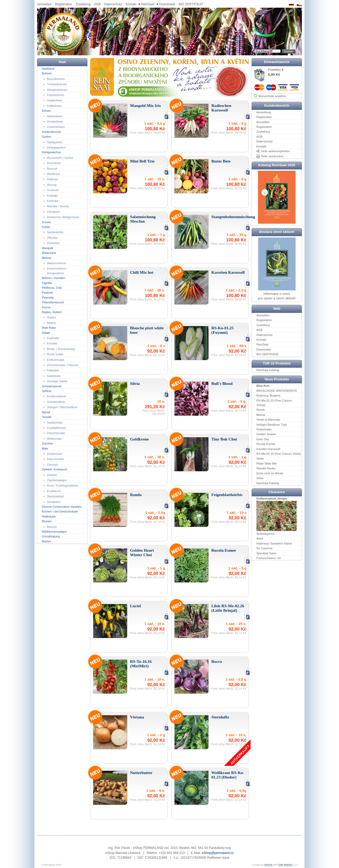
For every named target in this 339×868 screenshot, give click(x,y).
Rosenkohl (54, 163)
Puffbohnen (54, 106)
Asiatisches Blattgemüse (63, 217)
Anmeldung (264, 112)
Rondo (261, 410)
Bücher (46, 541)
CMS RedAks (285, 865)
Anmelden (44, 4)
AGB (97, 4)
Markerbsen (55, 116)
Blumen (47, 521)
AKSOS (268, 865)
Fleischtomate (56, 433)
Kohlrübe (53, 201)
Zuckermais (54, 454)
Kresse (46, 222)
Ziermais (52, 465)
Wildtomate (54, 439)
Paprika (47, 283)
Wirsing (52, 185)
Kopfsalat (53, 338)
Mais (45, 448)
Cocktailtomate (57, 428)
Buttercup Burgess (268, 395)
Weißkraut (53, 174)
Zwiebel (52, 475)
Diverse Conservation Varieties (62, 507)
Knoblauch (54, 491)
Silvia (260, 478)
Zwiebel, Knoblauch (55, 469)
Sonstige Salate (57, 381)
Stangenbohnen (57, 89)
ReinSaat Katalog (268, 370)
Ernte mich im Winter (270, 473)
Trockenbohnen (57, 84)
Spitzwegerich (265, 534)
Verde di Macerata (268, 420)
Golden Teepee (266, 434)
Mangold (47, 248)
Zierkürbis (53, 243)
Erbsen (46, 111)
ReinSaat (148, 4)
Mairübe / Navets (58, 206)
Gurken (47, 137)
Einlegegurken (56, 147)
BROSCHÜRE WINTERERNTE (277, 391)
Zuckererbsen (56, 127)
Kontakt (131, 4)
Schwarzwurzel (52, 386)
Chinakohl (53, 212)
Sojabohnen (55, 100)
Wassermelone (57, 263)
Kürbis (46, 227)
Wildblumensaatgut (54, 532)
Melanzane (49, 253)
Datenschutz (113, 4)
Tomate (47, 417)
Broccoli (52, 168)
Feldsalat (53, 370)
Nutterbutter (264, 429)
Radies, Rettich (52, 312)
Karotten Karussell (268, 449)
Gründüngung (51, 536)
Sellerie (47, 391)
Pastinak (47, 293)
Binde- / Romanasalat (61, 349)
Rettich (51, 323)
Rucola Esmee (266, 444)
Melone (47, 258)
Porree (46, 307)
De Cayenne (264, 548)
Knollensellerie (56, 396)
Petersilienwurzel (53, 302)
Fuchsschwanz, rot (269, 558)
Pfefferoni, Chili (52, 288)
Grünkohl (53, 190)
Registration (64, 4)
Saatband (48, 69)
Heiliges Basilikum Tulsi (272, 424)
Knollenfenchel (51, 132)
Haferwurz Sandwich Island (274, 543)
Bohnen (47, 73)
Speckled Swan (266, 553)
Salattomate (55, 422)
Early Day (263, 439)
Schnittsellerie (56, 402)
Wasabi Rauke (266, 468)
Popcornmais (55, 459)
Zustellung (83, 4)
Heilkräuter (49, 516)
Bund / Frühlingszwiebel (62, 485)
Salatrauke (54, 376)
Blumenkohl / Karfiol (60, 158)
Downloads (167, 4)
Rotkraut (52, 179)
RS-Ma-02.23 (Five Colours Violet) (279, 454)
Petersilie (48, 298)
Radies (51, 317)
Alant (260, 538)
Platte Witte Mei (267, 464)
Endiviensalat (55, 359)
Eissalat (52, 343)
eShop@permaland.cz (218, 853)
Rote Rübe (49, 328)
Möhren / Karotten (53, 278)
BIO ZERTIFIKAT (191, 4)
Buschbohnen (56, 79)
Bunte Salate (55, 354)
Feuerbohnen (55, 95)
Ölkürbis (52, 238)
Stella (260, 458)
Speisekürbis (55, 232)
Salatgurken (55, 142)
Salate (46, 332)
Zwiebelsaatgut (57, 480)
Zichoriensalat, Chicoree (63, 365)
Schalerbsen (55, 122)
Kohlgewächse (51, 152)
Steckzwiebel (55, 496)
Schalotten (54, 502)
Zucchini (47, 443)
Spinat (46, 412)
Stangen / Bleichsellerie (62, 407)
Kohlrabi (52, 195)
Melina (261, 415)
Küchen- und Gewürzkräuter (60, 511)
